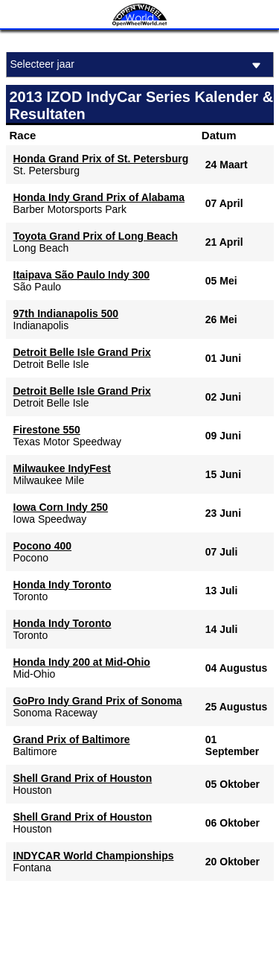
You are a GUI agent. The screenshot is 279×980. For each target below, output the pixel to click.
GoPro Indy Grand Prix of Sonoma (98, 701)
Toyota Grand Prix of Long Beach (96, 236)
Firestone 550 (47, 430)
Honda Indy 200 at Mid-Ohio (82, 662)
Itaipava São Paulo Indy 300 (82, 275)
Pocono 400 (43, 546)
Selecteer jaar (138, 65)
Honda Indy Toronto (62, 585)
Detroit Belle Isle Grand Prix (82, 352)
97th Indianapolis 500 (66, 314)
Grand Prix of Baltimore (72, 739)
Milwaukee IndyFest (62, 468)
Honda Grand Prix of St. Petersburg (101, 159)
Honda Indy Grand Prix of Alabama (99, 197)
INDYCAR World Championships (94, 856)
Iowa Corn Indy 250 (61, 507)
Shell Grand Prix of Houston (83, 778)
